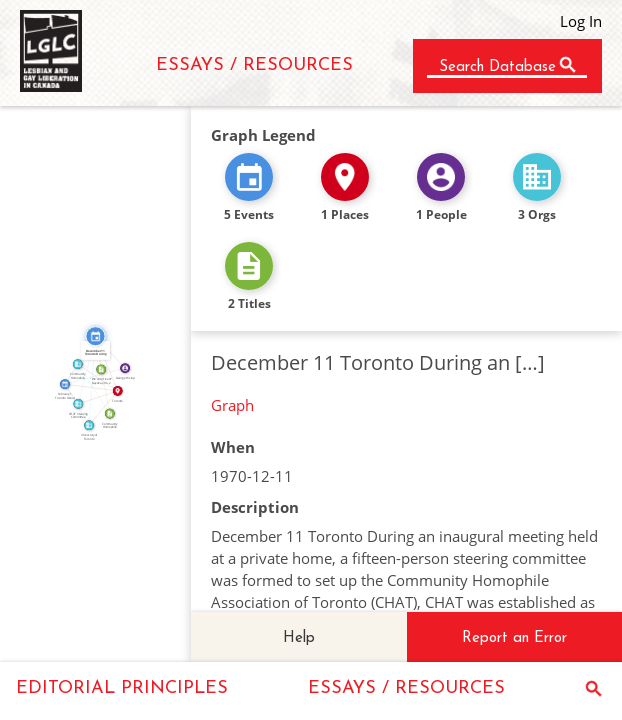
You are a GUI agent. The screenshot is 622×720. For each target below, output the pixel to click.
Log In (581, 21)
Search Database (497, 67)
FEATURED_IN (84, 369)
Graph (232, 405)
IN (96, 395)
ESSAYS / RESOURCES (254, 65)
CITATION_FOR (105, 374)
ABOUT (96, 387)
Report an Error (514, 638)
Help (299, 638)
